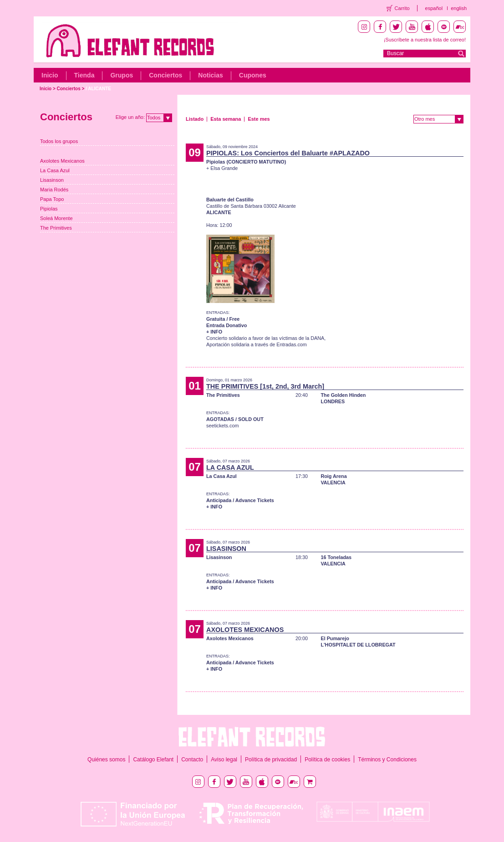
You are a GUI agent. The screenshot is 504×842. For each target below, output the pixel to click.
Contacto (192, 760)
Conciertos (165, 75)
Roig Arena (333, 476)
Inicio (50, 75)
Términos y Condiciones (387, 760)
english (459, 8)
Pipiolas (49, 209)
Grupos (122, 75)
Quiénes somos (106, 760)
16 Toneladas (336, 557)
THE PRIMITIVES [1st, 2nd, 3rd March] (265, 386)
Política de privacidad (271, 760)
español (434, 8)
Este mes (259, 119)
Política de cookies (327, 760)
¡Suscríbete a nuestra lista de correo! (425, 40)
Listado (195, 119)
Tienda (84, 75)
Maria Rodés (54, 190)
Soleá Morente (56, 218)
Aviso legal (224, 760)
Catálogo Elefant (153, 760)
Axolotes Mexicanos (62, 161)
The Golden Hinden (343, 395)
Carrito (402, 8)
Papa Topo (52, 199)
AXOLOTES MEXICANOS (245, 630)
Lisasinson (52, 180)
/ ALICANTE (98, 89)
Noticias (210, 75)
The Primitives (56, 228)
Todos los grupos (59, 141)
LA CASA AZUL (230, 467)
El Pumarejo (335, 638)
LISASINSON (226, 549)
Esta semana (226, 119)
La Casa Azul (55, 170)
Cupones (253, 75)
